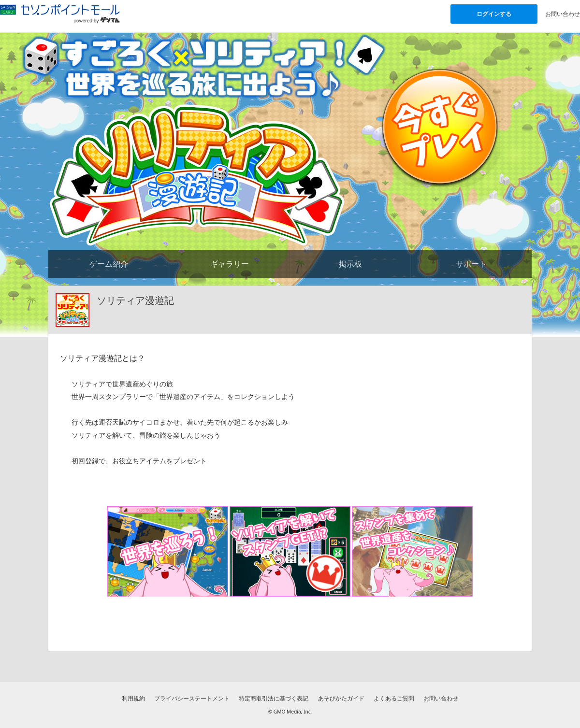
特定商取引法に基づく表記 (274, 698)
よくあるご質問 (394, 698)
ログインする (494, 14)
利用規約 (133, 698)
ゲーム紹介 (109, 264)
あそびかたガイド (341, 698)
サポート (471, 264)
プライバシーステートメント (192, 698)
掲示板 (350, 264)
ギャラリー (230, 264)
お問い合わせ (563, 14)
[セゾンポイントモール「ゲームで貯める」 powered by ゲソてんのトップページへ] (60, 14)
